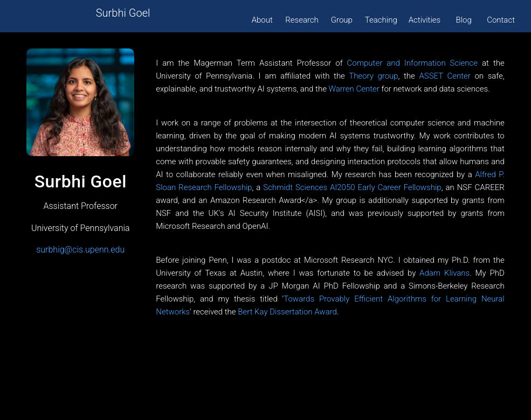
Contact (501, 20)
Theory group (373, 76)
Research (302, 20)
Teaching (381, 20)
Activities (425, 20)
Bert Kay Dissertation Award (287, 312)
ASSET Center (444, 76)
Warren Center (354, 89)
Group (342, 20)
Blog (464, 20)
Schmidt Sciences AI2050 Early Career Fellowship (352, 187)
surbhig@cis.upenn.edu (80, 250)
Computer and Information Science (413, 63)
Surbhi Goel (123, 13)
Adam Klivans (444, 273)
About (262, 20)
